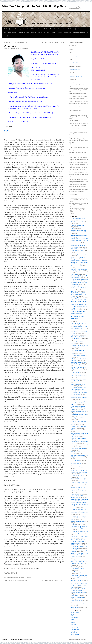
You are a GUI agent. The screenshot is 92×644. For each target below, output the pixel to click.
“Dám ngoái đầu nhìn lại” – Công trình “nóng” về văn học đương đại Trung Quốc (79, 306)
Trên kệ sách (67, 32)
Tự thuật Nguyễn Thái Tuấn (78, 604)
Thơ (28, 29)
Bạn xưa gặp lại (75, 298)
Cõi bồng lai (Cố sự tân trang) (78, 479)
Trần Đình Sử (74, 633)
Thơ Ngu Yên (74, 335)
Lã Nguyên (74, 624)
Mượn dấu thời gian (76, 628)
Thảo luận (53, 29)
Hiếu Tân (7, 131)
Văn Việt (26, 49)
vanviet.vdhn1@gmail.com (76, 76)
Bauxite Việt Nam (75, 613)
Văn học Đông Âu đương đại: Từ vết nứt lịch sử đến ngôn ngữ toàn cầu (79, 585)
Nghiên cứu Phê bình (37, 29)
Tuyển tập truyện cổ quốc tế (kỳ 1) (79, 254)
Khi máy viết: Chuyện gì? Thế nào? (79, 398)
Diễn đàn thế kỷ (75, 618)
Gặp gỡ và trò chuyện (10, 32)
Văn (24, 29)
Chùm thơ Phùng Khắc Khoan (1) (79, 521)
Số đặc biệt (7, 29)
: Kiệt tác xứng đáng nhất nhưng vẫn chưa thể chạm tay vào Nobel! (80, 240)
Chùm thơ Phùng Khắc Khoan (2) (79, 411)
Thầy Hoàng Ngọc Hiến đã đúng (79, 376)
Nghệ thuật (76, 29)
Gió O (72, 619)
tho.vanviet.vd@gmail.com (76, 63)
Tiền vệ (73, 631)
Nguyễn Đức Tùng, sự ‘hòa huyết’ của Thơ (15, 42)
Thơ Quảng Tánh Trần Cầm (78, 225)
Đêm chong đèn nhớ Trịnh (77, 266)
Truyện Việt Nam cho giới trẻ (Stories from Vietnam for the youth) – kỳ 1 (79, 408)
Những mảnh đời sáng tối (77, 430)
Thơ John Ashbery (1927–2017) (78, 476)
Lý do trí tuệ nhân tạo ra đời (77, 597)
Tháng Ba (73, 425)
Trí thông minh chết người (77, 467)
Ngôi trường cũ (75, 596)
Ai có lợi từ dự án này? (76, 580)
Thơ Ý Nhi (73, 525)
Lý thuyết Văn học (75, 626)
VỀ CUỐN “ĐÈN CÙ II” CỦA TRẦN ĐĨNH (53, 42)
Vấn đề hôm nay (16, 29)
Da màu (73, 614)
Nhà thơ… (73, 545)
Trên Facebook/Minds (23, 32)
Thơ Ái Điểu (74, 274)
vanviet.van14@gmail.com (76, 56)
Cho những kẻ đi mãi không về (78, 218)
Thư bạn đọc (42, 32)
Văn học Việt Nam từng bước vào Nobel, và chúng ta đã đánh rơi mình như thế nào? (79, 262)
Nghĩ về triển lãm (75, 310)
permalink (29, 577)
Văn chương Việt (75, 635)
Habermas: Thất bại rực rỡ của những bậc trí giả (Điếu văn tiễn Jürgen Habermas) (79, 541)
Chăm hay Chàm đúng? (76, 601)
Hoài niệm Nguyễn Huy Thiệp (78, 222)
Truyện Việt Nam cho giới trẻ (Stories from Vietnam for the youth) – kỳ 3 (79, 295)
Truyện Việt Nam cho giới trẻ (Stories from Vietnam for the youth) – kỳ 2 (79, 352)
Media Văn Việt (51, 32)
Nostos (73, 567)
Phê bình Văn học (75, 629)
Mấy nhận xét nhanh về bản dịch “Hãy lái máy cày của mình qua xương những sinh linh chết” (79, 489)
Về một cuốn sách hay (76, 464)
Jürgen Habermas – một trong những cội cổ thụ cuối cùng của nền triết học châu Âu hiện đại (79, 555)
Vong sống (73, 560)
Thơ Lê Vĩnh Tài (75, 494)
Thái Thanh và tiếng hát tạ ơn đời (79, 438)
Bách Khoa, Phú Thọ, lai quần (78, 572)
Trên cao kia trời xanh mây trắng (78, 448)
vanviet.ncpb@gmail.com (75, 70)
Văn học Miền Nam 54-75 (64, 29)
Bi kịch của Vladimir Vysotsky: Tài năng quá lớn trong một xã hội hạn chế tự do (79, 403)
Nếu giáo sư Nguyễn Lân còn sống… (80, 235)
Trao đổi (60, 32)
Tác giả (6, 36)
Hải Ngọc (73, 621)
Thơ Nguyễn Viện (75, 286)
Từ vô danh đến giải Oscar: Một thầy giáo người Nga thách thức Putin (78, 518)
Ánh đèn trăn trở (75, 607)
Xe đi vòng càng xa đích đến (77, 418)
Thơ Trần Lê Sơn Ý (76, 372)
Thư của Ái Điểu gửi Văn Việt (78, 355)
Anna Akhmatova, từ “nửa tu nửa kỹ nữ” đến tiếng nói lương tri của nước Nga (79, 435)
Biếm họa (34, 32)
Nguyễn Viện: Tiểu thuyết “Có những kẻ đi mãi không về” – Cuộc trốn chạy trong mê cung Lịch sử (79, 591)
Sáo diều (73, 229)
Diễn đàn (73, 616)
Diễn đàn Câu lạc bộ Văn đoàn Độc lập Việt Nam (34, 6)
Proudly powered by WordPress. (79, 640)
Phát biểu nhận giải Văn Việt (80, 32)
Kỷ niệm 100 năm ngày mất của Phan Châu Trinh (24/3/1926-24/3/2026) (78, 389)
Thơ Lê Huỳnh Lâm (76, 460)
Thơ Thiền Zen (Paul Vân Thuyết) (79, 415)
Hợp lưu (73, 623)
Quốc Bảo (73, 291)
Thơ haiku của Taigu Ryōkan (78, 569)
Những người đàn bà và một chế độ (79, 513)
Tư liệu (46, 29)
